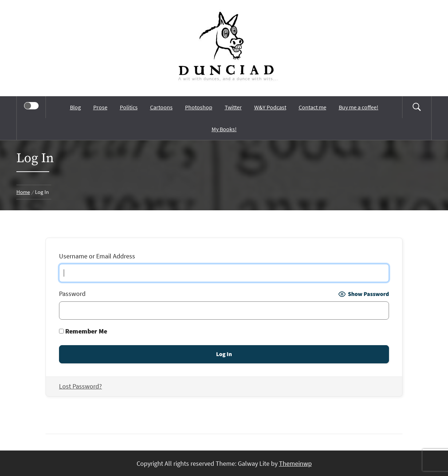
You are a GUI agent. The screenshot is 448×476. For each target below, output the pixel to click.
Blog (75, 107)
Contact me (313, 107)
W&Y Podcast (270, 107)
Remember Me (83, 331)
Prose (100, 107)
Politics (129, 107)
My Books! (224, 129)
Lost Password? (80, 386)
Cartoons (161, 107)
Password (72, 294)
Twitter (233, 107)
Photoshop (199, 107)
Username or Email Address (97, 256)
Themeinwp (295, 463)
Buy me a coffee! (359, 107)
